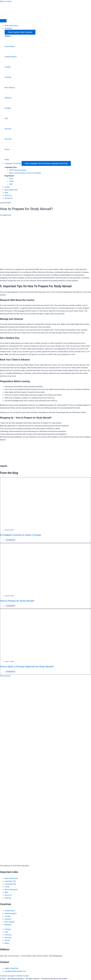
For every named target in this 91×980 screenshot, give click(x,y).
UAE (6, 118)
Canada (8, 67)
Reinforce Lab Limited (59, 979)
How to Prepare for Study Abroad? (17, 601)
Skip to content (6, 1)
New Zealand (10, 88)
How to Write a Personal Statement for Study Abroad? (27, 667)
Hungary (8, 108)
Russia (7, 149)
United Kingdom (11, 57)
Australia (8, 77)
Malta (7, 160)
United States (10, 46)
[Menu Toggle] (3, 21)
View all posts (5, 676)
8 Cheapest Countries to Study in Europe (21, 535)
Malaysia (8, 98)
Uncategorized (5, 215)
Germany (8, 129)
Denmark (8, 139)
